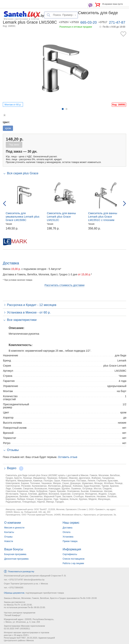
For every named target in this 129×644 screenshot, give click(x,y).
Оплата (67, 532)
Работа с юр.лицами (73, 563)
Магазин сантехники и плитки (22, 19)
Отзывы (8, 537)
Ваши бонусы (14, 549)
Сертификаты (70, 554)
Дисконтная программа (16, 559)
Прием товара (70, 541)
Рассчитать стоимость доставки (65, 285)
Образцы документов (14, 593)
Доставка (68, 528)
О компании (13, 523)
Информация (72, 549)
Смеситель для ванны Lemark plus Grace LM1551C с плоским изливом (103, 218)
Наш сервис (71, 523)
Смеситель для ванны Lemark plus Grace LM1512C (61, 217)
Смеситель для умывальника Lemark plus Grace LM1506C (23, 217)
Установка (68, 537)
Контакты (9, 532)
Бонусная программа (15, 554)
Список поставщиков (74, 559)
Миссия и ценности (14, 528)
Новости (9, 541)
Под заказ (14, 145)
